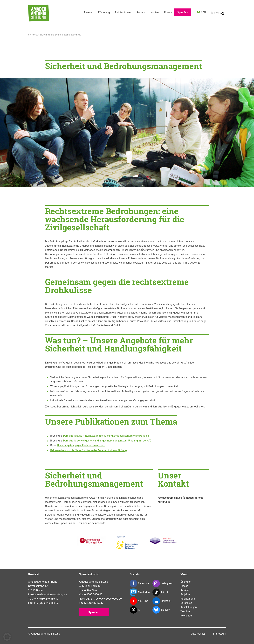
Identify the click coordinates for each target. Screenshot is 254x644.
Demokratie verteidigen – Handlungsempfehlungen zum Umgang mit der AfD (107, 441)
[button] (7, 637)
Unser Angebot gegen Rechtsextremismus (81, 445)
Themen (87, 12)
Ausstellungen (189, 607)
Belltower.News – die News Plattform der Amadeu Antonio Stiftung (89, 450)
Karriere (154, 12)
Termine (185, 611)
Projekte (185, 594)
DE (199, 12)
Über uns (140, 12)
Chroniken (186, 603)
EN (204, 12)
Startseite (33, 35)
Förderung (103, 12)
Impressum (220, 634)
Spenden (183, 12)
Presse (168, 12)
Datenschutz (198, 634)
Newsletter (186, 616)
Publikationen (121, 12)
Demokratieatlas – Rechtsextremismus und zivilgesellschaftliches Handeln (106, 436)
